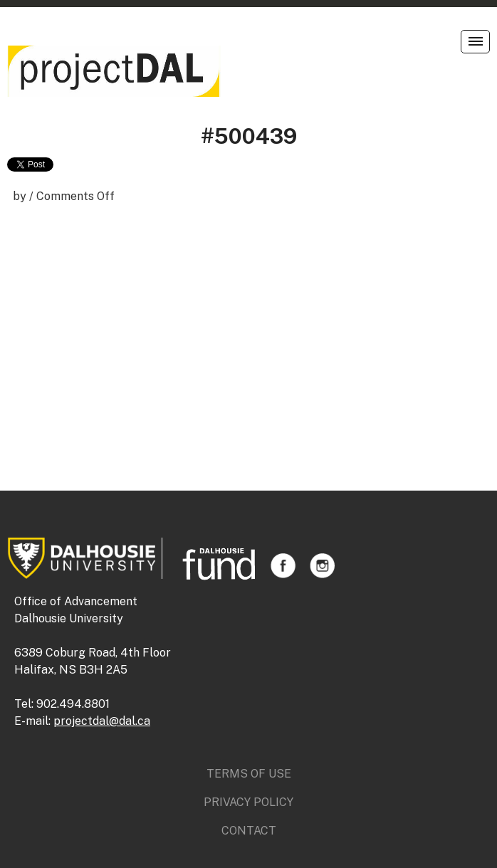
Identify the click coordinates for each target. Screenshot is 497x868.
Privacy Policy (248, 802)
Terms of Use (249, 774)
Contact (249, 831)
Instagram (322, 566)
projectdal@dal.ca (102, 721)
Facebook (283, 566)
